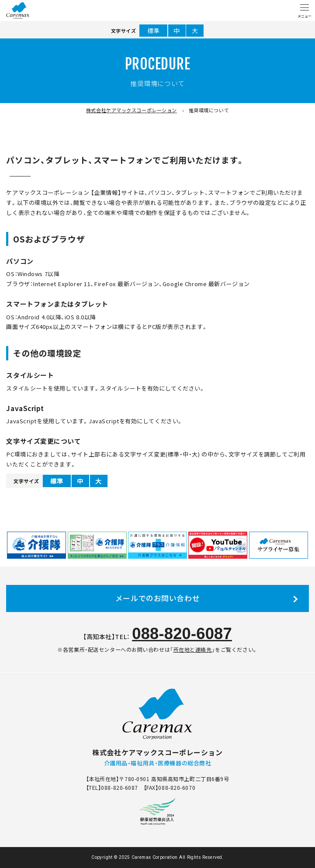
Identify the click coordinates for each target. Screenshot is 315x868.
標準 (154, 31)
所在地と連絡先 (193, 649)
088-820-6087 (182, 634)
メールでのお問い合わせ (157, 598)
